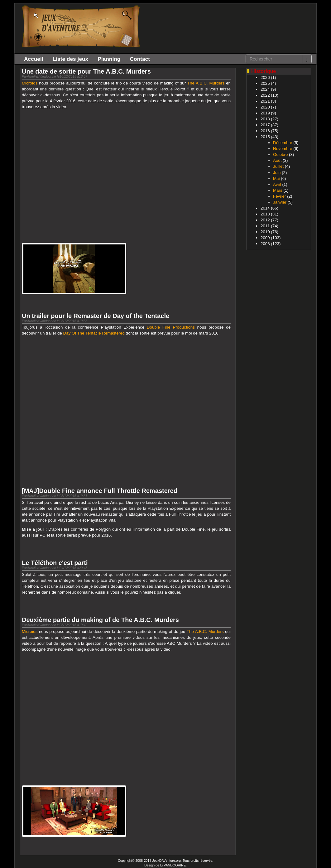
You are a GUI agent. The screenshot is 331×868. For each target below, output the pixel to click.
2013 (265, 214)
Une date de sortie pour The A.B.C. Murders (86, 71)
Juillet (278, 166)
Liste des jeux (71, 59)
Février (279, 196)
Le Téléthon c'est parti (55, 563)
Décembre (283, 143)
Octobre (280, 154)
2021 (265, 101)
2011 (265, 226)
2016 (265, 131)
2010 (265, 232)
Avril (277, 184)
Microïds (30, 83)
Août (277, 160)
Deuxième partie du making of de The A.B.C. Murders (100, 620)
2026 (265, 77)
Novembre (283, 149)
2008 (265, 244)
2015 (265, 137)
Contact (140, 59)
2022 (265, 95)
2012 (265, 220)
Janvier (280, 202)
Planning (109, 59)
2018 (265, 119)
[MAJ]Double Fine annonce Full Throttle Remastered (100, 491)
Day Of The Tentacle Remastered (94, 333)
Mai (276, 178)
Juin (277, 173)
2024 (265, 89)
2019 (265, 113)
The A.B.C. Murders (206, 83)
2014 (265, 208)
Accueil (34, 59)
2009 (265, 238)
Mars (278, 190)
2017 (265, 125)
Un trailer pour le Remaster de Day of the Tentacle (96, 316)
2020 (265, 107)
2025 (265, 83)
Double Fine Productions (171, 327)
